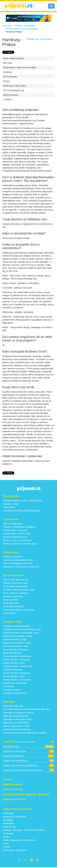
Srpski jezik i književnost (15, 817)
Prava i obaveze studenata (16, 593)
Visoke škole (9, 507)
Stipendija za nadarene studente (18, 713)
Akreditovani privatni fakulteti (17, 626)
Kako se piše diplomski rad (16, 580)
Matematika (9, 823)
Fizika (6, 843)
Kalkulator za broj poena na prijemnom (21, 567)
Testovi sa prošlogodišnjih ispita (18, 560)
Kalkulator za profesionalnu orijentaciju (21, 511)
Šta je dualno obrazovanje (15, 586)
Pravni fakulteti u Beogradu (16, 650)
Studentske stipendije (13, 706)
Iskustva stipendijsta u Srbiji (16, 726)
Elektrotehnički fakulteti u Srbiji (17, 636)
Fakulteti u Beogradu (13, 670)
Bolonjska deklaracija (13, 596)
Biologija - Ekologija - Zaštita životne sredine (24, 830)
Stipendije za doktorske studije (17, 719)
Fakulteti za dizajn (12, 690)
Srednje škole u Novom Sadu (17, 534)
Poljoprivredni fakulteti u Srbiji (17, 643)
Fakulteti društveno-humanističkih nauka (22, 629)
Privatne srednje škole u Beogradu (19, 527)
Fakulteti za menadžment (15, 693)
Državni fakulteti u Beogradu (16, 673)
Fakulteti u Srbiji (11, 504)
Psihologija (8, 813)
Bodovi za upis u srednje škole (17, 540)
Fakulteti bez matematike (15, 683)
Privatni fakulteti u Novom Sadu (18, 666)
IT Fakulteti (8, 686)
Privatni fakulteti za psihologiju (17, 656)
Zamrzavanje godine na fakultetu (18, 610)
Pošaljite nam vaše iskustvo (39, 39)
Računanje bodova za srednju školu (20, 544)
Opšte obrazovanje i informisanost (19, 840)
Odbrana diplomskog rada (15, 583)
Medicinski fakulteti (12, 653)
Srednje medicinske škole (15, 537)
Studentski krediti (11, 603)
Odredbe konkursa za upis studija (19, 590)
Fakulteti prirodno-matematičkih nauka (21, 633)
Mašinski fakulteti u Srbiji (15, 639)
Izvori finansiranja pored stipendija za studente (25, 733)
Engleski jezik (9, 827)
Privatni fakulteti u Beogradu (16, 660)
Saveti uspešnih (11, 600)
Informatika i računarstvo (15, 850)
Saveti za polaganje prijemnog (17, 563)
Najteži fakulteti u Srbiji (14, 663)
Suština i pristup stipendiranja (17, 729)
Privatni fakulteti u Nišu (14, 676)
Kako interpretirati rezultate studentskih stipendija (26, 709)
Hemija (6, 847)
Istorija (6, 837)
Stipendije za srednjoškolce (16, 723)
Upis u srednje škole (13, 524)
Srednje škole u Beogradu (15, 530)
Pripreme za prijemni (13, 557)
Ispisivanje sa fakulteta (14, 606)
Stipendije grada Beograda (16, 716)
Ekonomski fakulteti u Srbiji (16, 646)
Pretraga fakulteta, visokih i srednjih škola (23, 501)
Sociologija (8, 833)
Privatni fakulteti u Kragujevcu (17, 680)
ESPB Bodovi (9, 613)
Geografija (8, 820)
